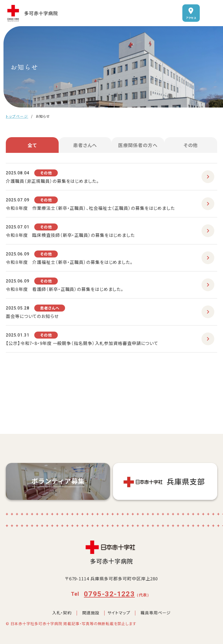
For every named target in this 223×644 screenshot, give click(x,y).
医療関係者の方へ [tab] (138, 145)
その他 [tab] (191, 145)
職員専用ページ (156, 613)
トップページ (17, 116)
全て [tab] (32, 145)
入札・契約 (62, 613)
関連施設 (91, 613)
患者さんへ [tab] (85, 145)
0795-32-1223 (109, 594)
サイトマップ (119, 613)
